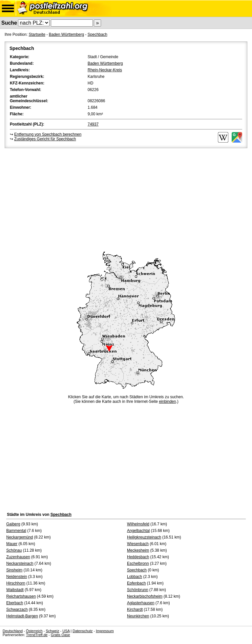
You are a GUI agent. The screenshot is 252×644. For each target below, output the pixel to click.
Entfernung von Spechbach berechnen (48, 134)
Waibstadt (15, 590)
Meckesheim (138, 550)
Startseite (37, 34)
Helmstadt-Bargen (22, 616)
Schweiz (52, 631)
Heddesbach (138, 557)
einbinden (167, 402)
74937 (93, 124)
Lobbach (135, 577)
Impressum (105, 631)
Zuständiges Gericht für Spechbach (45, 139)
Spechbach (97, 34)
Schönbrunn (138, 590)
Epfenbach (136, 583)
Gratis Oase (61, 635)
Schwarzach (17, 609)
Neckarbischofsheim (145, 596)
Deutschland (13, 631)
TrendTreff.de (37, 635)
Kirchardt (135, 609)
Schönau (14, 550)
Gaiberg (13, 524)
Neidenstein (17, 577)
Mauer (12, 544)
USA (66, 631)
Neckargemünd (20, 537)
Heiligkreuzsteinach (144, 537)
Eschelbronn (138, 563)
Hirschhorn (16, 583)
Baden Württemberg (66, 34)
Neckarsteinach (20, 563)
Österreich (34, 631)
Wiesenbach (138, 544)
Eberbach (15, 603)
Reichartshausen (21, 596)
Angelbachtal (138, 531)
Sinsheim (14, 570)
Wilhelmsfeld (138, 524)
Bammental (16, 531)
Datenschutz (83, 631)
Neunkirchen (138, 616)
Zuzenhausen (18, 557)
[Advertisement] (126, 199)
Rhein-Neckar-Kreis (105, 70)
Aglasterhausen (141, 603)
